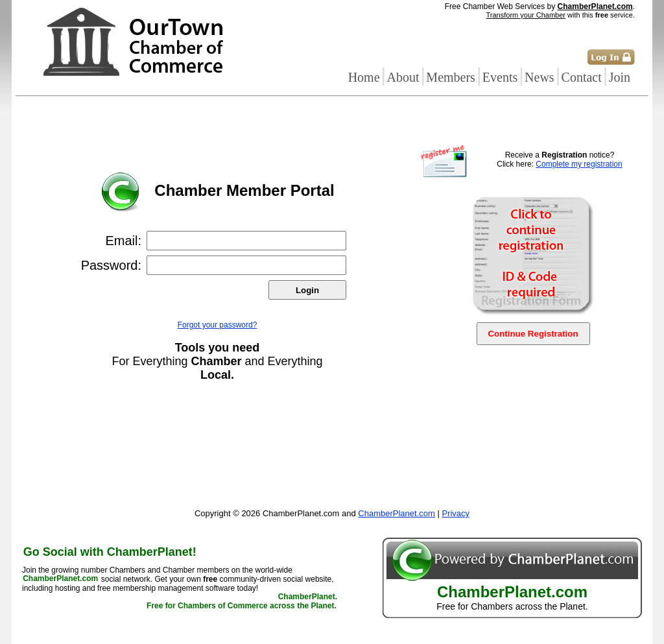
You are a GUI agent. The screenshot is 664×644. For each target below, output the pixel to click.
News (539, 77)
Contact (582, 77)
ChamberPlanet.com (595, 6)
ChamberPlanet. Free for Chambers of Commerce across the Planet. (242, 602)
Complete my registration (579, 164)
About (403, 77)
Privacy (456, 513)
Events (500, 77)
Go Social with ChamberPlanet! (110, 552)
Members (451, 77)
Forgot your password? (218, 325)
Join (620, 77)
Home (364, 77)
